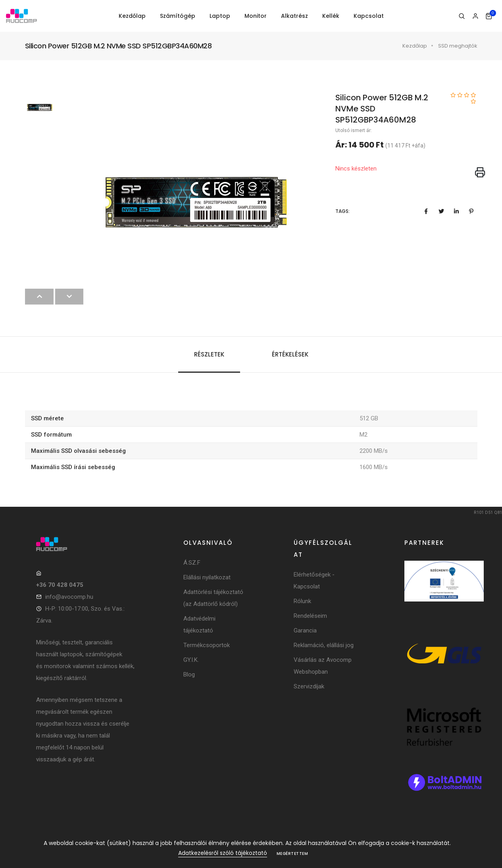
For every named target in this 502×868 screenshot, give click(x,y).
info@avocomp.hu (69, 597)
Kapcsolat (369, 16)
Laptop (220, 16)
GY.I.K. (191, 660)
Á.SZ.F (192, 563)
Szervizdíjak (309, 686)
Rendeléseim (310, 616)
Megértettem (292, 854)
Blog (189, 674)
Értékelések (290, 354)
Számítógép (178, 16)
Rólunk (302, 601)
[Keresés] (462, 16)
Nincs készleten (356, 169)
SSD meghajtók (458, 46)
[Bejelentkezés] (475, 16)
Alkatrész (294, 16)
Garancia (305, 630)
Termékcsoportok (207, 645)
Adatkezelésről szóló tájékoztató (223, 853)
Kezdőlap (132, 16)
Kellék (331, 16)
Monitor (256, 16)
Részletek (209, 354)
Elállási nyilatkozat (207, 577)
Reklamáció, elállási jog (324, 645)
